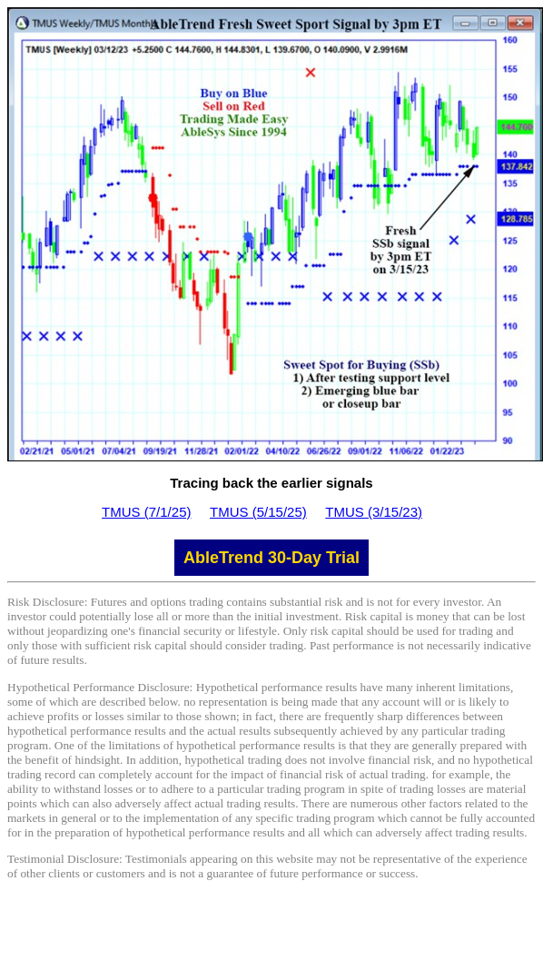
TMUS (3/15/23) (374, 512)
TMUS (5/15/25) (258, 512)
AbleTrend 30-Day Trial (271, 558)
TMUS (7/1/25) (146, 512)
